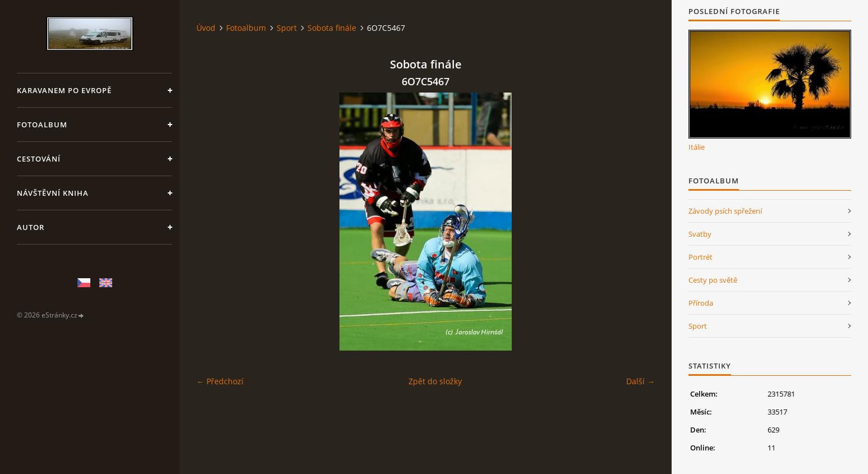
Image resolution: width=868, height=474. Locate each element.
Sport (287, 28)
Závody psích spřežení (725, 211)
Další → (640, 381)
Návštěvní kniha (53, 193)
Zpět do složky (435, 381)
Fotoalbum (42, 125)
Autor (31, 227)
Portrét (701, 257)
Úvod (206, 28)
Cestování (39, 159)
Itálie (697, 147)
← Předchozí (220, 381)
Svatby (700, 234)
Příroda (701, 303)
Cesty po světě (713, 280)
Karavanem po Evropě (64, 90)
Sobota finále (332, 28)
